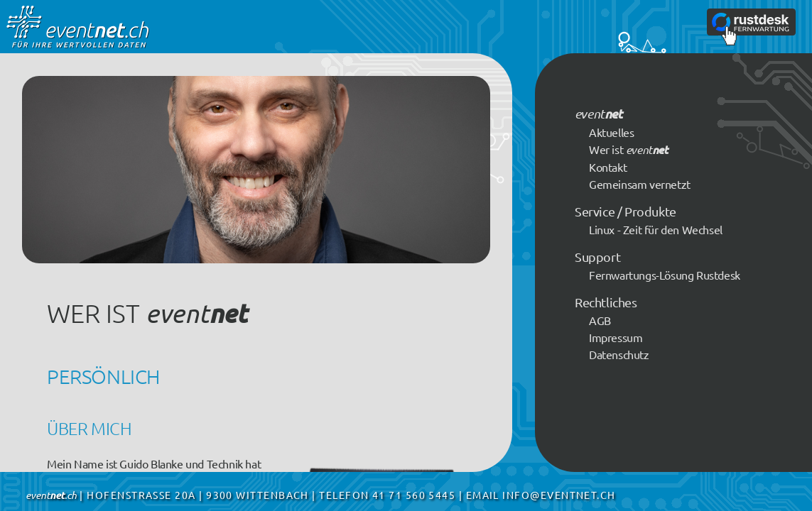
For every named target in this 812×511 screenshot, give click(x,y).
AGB (600, 320)
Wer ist (628, 149)
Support (597, 257)
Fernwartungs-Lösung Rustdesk (665, 275)
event (598, 114)
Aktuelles (611, 132)
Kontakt (608, 167)
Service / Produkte (626, 211)
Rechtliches (606, 302)
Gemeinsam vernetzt (640, 184)
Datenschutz (619, 354)
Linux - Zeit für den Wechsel (656, 229)
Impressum (616, 337)
